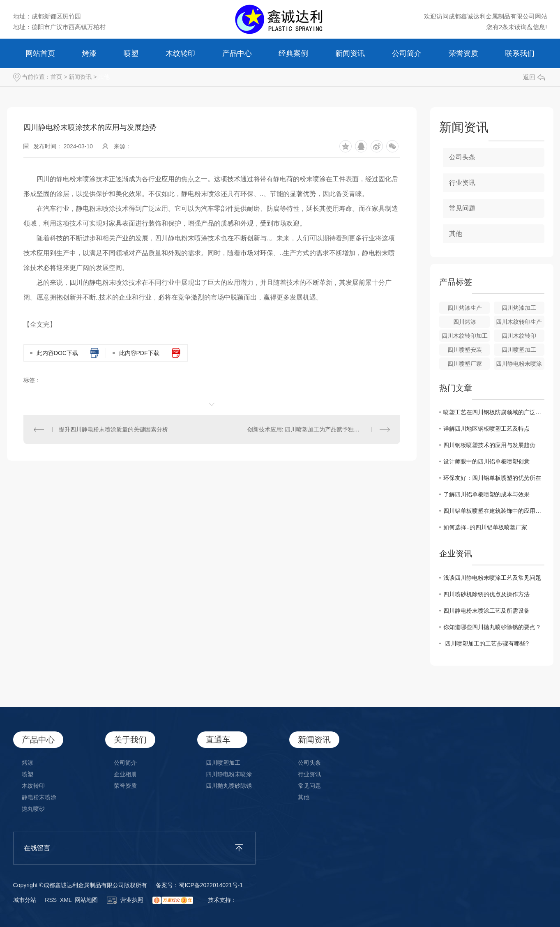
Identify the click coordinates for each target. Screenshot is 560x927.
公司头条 (462, 157)
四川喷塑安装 (465, 350)
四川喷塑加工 (519, 350)
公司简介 (407, 53)
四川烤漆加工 (519, 308)
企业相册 (125, 774)
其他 (104, 77)
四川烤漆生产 (465, 308)
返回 (534, 77)
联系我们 (520, 53)
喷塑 (131, 53)
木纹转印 (180, 53)
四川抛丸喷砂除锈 (229, 786)
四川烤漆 (465, 322)
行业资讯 (462, 183)
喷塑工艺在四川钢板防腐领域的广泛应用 (494, 412)
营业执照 (125, 900)
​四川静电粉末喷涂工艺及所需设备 (486, 611)
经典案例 (293, 53)
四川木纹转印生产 (519, 322)
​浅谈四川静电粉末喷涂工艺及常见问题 (492, 578)
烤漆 (89, 53)
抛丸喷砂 (33, 809)
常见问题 (462, 208)
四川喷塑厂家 (465, 364)
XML (66, 900)
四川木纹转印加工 (465, 336)
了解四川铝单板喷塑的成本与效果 (486, 494)
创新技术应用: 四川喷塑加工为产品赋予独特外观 (309, 429)
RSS (51, 900)
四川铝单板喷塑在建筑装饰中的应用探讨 (494, 511)
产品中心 (237, 53)
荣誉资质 (463, 53)
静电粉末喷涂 (39, 797)
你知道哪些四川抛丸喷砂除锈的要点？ (492, 627)
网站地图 (86, 900)
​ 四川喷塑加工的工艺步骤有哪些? (486, 643)
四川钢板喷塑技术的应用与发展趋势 (489, 445)
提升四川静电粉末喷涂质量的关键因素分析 (113, 429)
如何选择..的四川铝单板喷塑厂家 (485, 527)
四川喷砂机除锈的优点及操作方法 (486, 594)
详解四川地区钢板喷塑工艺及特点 (486, 429)
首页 (56, 77)
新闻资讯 (350, 53)
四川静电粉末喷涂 (519, 364)
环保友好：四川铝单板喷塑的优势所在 (492, 478)
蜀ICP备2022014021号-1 (211, 885)
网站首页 (40, 53)
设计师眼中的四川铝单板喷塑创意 (486, 461)
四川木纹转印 (519, 336)
